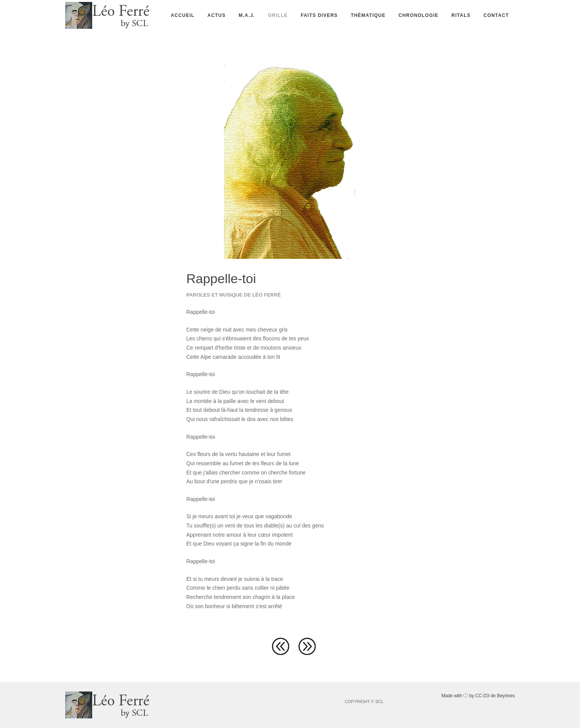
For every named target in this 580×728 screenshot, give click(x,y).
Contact (496, 15)
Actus (216, 15)
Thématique (368, 15)
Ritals (461, 15)
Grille (278, 15)
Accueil (182, 15)
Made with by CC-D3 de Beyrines (478, 696)
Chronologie (419, 15)
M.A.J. (247, 15)
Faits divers (319, 15)
